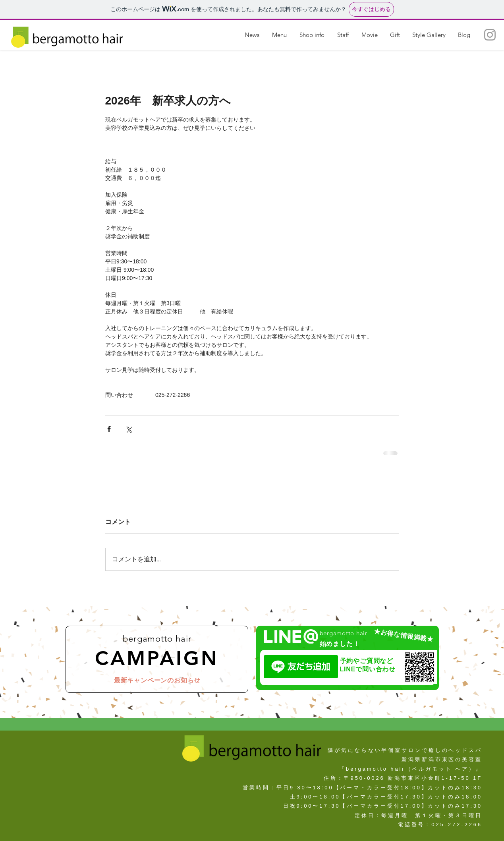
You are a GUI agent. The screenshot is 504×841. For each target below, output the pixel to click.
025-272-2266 (457, 825)
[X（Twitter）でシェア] (128, 429)
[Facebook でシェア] (109, 429)
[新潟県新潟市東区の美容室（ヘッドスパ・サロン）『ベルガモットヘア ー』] (490, 35)
